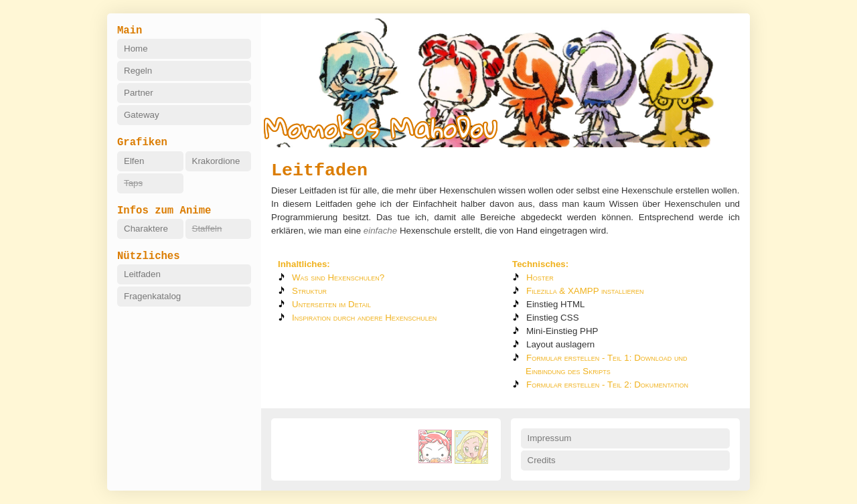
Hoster (540, 277)
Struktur (309, 291)
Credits (542, 460)
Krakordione (216, 161)
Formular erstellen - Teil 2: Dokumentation (607, 385)
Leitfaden (142, 274)
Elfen (134, 161)
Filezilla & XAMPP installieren (585, 291)
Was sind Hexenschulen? (338, 277)
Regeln (138, 71)
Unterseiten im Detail (331, 304)
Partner (139, 93)
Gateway (142, 115)
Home (136, 49)
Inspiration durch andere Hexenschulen (364, 318)
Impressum (550, 438)
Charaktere (146, 229)
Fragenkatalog (152, 296)
